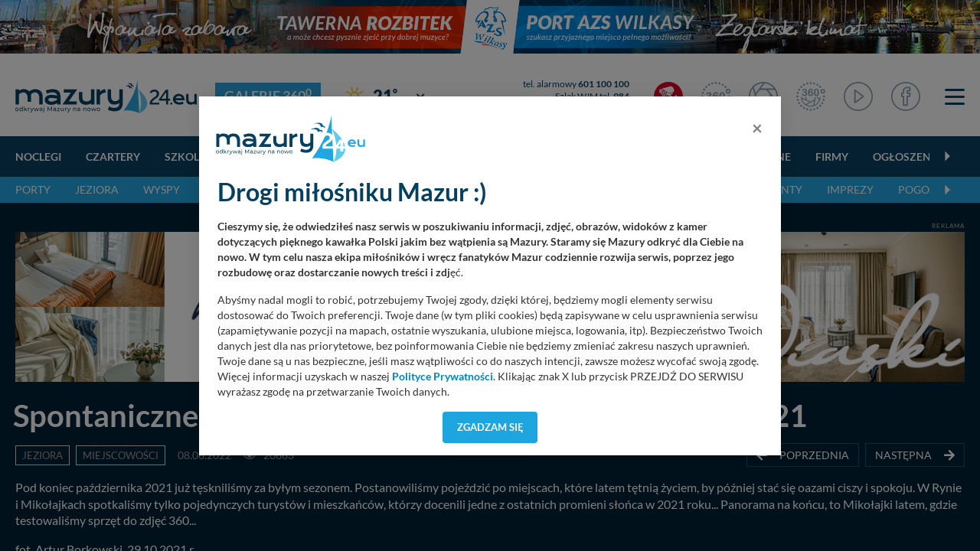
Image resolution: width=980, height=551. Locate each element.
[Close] (757, 128)
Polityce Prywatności (443, 377)
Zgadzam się (490, 427)
